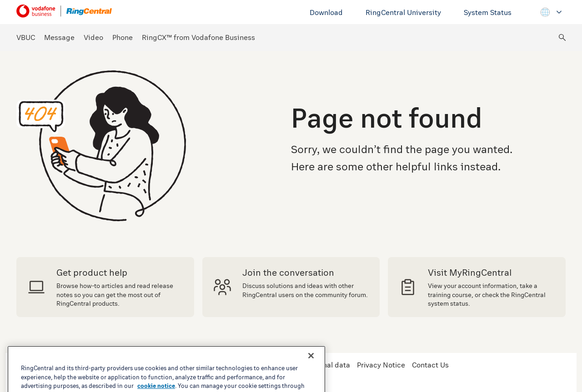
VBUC (26, 37)
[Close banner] (311, 372)
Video (93, 37)
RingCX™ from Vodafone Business (198, 37)
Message (59, 37)
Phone (123, 37)
